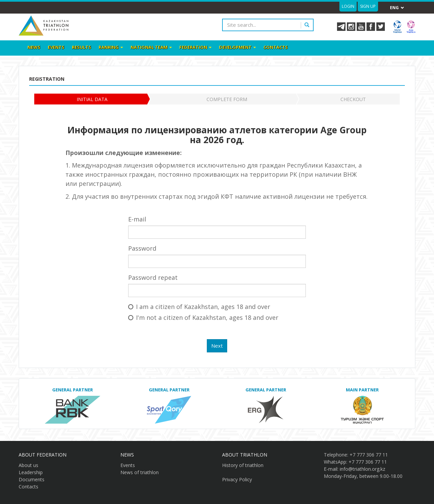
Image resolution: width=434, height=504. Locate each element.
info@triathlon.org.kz (362, 469)
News (34, 47)
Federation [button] (195, 47)
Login (348, 6)
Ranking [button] (111, 47)
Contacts (276, 47)
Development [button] (238, 47)
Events (56, 47)
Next (217, 346)
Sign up (368, 6)
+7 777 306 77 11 (369, 455)
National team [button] (151, 47)
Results (82, 47)
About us (28, 465)
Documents (32, 479)
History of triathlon (243, 465)
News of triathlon (140, 472)
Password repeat (153, 277)
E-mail (137, 219)
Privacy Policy (237, 479)
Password (142, 248)
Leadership (31, 472)
